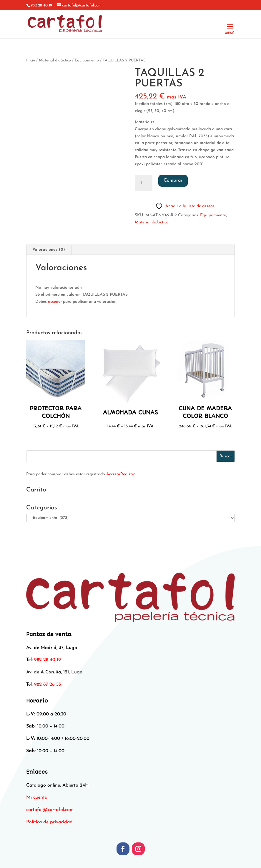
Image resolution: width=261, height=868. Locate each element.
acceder (55, 302)
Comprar (173, 180)
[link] (50, 810)
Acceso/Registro (121, 474)
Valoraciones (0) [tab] (49, 250)
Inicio (31, 60)
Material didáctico (55, 60)
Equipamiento (87, 60)
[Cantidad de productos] (144, 183)
